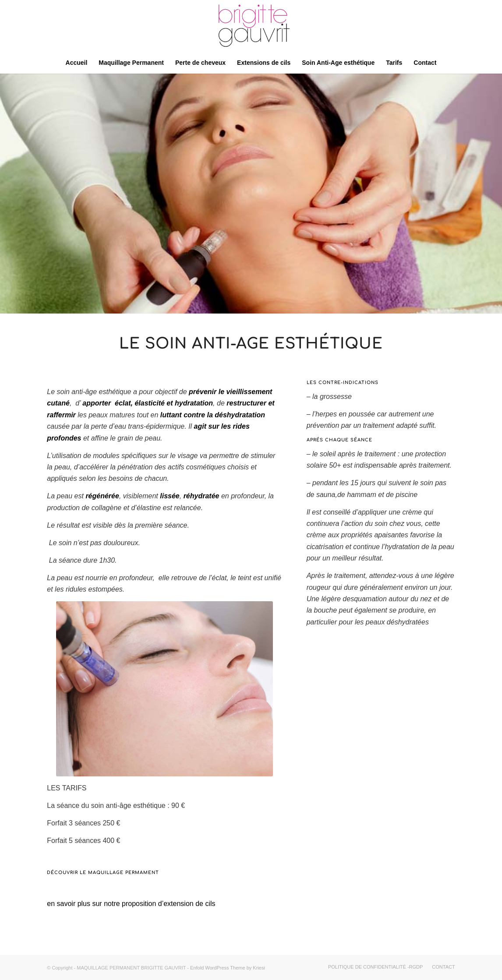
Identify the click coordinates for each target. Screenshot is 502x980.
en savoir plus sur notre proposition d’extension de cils (131, 904)
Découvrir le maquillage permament (103, 872)
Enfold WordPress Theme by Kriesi (228, 968)
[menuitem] (77, 63)
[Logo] (251, 26)
